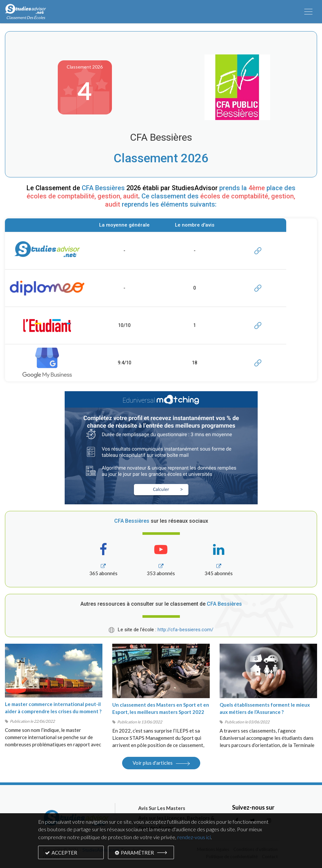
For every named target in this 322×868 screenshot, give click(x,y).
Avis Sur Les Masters (162, 808)
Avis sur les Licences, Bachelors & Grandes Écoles (176, 823)
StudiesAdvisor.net (101, 850)
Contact (270, 857)
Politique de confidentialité (232, 857)
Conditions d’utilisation (256, 849)
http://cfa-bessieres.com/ (185, 630)
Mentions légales (213, 849)
